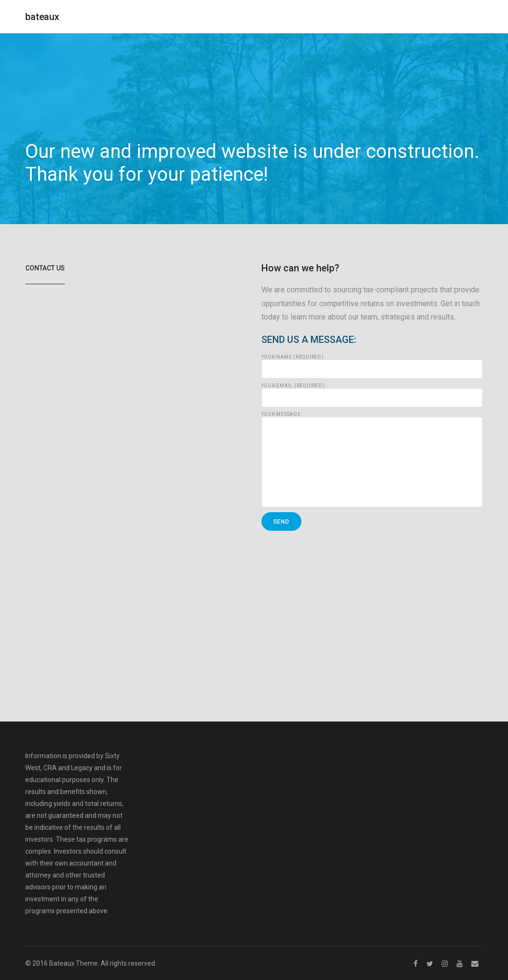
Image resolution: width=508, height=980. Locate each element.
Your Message (372, 460)
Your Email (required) (372, 395)
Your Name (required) (372, 367)
